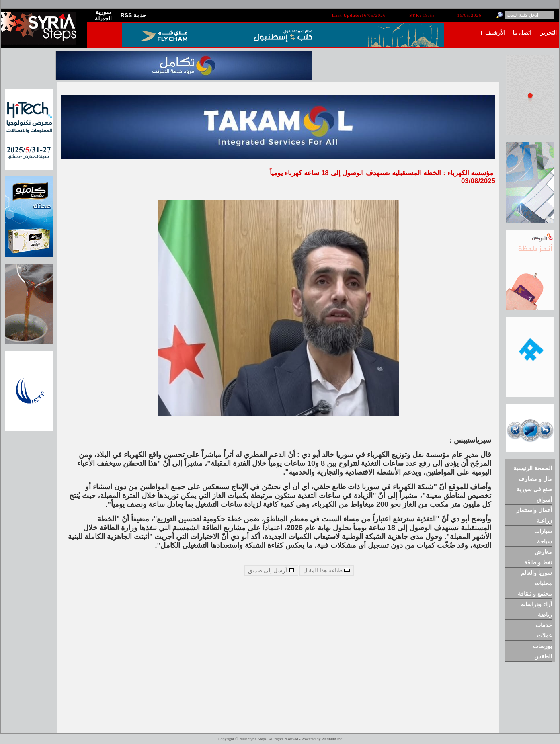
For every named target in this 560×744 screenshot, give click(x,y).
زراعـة (544, 521)
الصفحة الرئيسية (533, 468)
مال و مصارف (535, 479)
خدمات (544, 625)
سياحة (545, 541)
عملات (545, 635)
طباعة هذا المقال (327, 570)
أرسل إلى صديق (271, 570)
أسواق (544, 500)
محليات (543, 583)
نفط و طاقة (538, 562)
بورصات (543, 646)
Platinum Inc (332, 739)
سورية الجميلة (103, 15)
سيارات (543, 531)
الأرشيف (495, 33)
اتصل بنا (522, 33)
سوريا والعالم (536, 573)
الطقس (543, 656)
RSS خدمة (134, 15)
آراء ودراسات (536, 604)
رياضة (545, 615)
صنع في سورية (534, 489)
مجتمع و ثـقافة (535, 594)
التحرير (549, 33)
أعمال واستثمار (534, 510)
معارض (543, 552)
